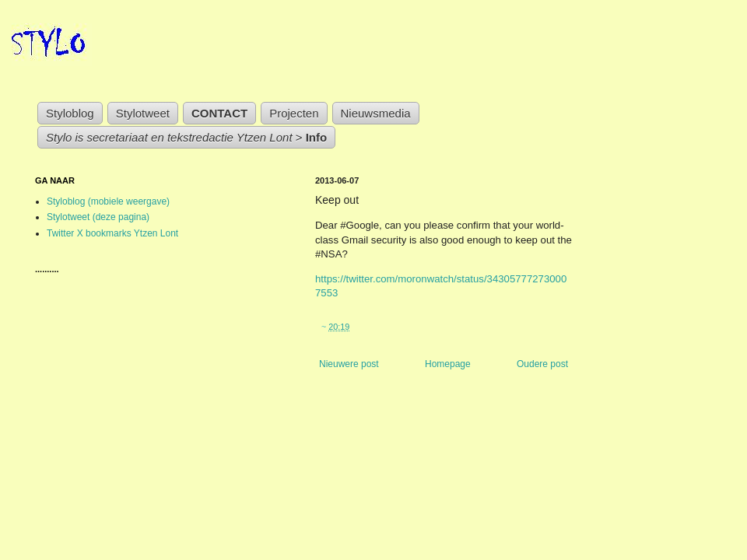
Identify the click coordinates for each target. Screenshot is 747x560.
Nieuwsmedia (376, 113)
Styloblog (70, 113)
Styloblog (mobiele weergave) (108, 201)
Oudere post (542, 364)
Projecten (294, 113)
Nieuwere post (349, 364)
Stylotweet (143, 113)
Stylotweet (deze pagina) (98, 217)
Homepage (448, 364)
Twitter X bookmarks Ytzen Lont (112, 233)
